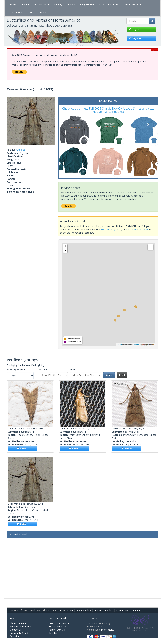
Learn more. (107, 630)
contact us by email (111, 229)
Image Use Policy (104, 610)
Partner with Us (57, 630)
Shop (33, 12)
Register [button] (135, 38)
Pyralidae (20, 150)
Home (13, 4)
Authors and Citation (21, 627)
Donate (44, 12)
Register (53, 633)
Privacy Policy (84, 610)
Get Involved (42, 4)
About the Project (19, 623)
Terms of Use (66, 610)
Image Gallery (87, 4)
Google (136, 344)
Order (73, 370)
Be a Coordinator (58, 627)
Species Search (17, 12)
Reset (122, 375)
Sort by (43, 370)
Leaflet (119, 344)
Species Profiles (132, 4)
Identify (58, 4)
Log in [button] (134, 29)
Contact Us (122, 610)
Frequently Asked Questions (19, 635)
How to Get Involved (59, 623)
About (25, 4)
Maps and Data (108, 4)
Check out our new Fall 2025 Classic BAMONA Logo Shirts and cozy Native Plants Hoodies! (108, 110)
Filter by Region (16, 370)
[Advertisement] (82, 563)
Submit (109, 375)
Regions (71, 4)
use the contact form (137, 229)
